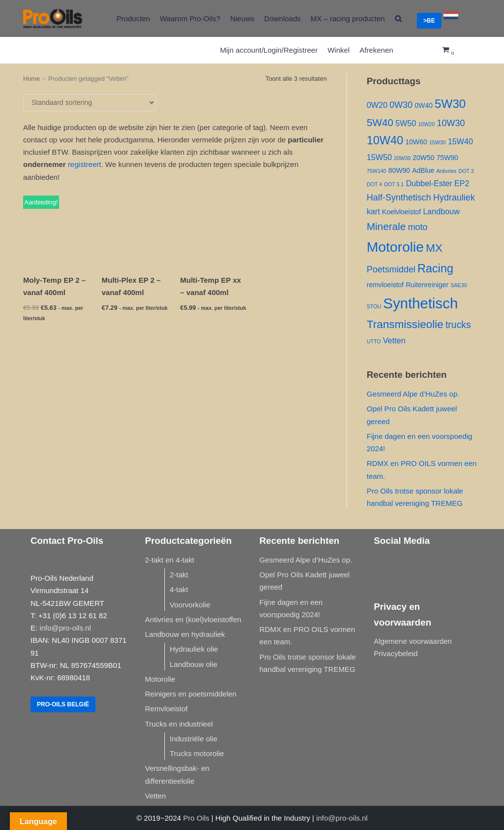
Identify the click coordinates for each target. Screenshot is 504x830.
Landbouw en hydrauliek (185, 634)
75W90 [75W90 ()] (447, 158)
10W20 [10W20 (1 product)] (427, 124)
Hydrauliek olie (194, 649)
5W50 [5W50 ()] (406, 123)
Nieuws (242, 18)
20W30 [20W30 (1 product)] (402, 158)
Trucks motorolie (197, 753)
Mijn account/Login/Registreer (269, 50)
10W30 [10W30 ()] (451, 123)
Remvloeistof (167, 709)
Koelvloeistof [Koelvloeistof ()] (401, 212)
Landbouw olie (194, 664)
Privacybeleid (396, 653)
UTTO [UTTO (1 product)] (374, 341)
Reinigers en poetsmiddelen (191, 694)
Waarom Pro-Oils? (190, 18)
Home (31, 79)
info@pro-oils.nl (65, 628)
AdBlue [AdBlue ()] (423, 170)
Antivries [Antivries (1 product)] (446, 171)
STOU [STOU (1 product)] (374, 306)
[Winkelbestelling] (90, 103)
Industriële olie (194, 739)
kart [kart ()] (373, 211)
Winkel (338, 50)
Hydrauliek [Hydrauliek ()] (454, 198)
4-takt (179, 589)
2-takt (179, 575)
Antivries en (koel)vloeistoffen (193, 619)
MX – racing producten (348, 18)
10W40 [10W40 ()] (385, 140)
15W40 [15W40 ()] (460, 141)
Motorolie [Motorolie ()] (395, 247)
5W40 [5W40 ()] (380, 122)
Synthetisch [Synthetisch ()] (421, 303)
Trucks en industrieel (179, 724)
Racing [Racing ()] (435, 268)
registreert (85, 164)
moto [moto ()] (418, 227)
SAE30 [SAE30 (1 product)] (458, 285)
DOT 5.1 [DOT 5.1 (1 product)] (394, 184)
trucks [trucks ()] (458, 325)
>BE (429, 21)
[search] (398, 18)
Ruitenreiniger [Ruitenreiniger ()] (427, 285)
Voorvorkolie (190, 605)
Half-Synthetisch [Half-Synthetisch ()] (399, 198)
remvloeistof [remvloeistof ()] (385, 285)
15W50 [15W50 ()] (379, 157)
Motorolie (160, 679)
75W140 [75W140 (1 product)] (377, 171)
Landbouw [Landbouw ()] (441, 211)
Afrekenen (376, 50)
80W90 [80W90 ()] (399, 170)
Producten (133, 18)
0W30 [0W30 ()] (401, 105)
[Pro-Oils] (53, 18)
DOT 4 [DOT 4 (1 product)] (374, 184)
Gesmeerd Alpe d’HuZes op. (413, 394)
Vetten (156, 796)
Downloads (283, 18)
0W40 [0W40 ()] (423, 105)
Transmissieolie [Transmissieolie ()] (405, 324)
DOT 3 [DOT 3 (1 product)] (466, 171)
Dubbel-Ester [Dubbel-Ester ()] (429, 183)
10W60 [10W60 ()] (416, 142)
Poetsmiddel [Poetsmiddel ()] (391, 269)
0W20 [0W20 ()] (377, 105)
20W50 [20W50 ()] (423, 158)
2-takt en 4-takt (170, 560)
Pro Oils (196, 818)
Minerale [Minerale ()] (386, 226)
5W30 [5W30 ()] (450, 104)
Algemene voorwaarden (413, 641)
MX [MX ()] (434, 248)
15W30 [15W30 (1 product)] (438, 142)
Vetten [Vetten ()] (394, 340)
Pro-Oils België (63, 704)
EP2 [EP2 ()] (462, 183)
